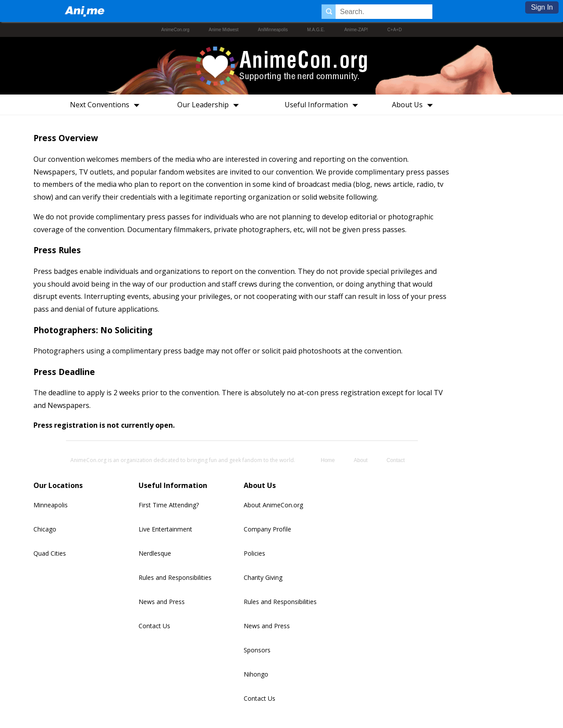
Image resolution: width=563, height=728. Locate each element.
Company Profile (267, 529)
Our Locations (58, 485)
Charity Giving (263, 577)
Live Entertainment (165, 529)
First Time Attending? (169, 505)
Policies (254, 553)
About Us (415, 105)
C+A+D (395, 30)
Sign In (542, 7)
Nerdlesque (155, 553)
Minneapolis (51, 505)
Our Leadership (211, 105)
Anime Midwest (224, 30)
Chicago (45, 529)
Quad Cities (50, 553)
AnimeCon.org (175, 30)
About (360, 460)
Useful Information (324, 105)
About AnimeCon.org (273, 505)
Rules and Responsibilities (175, 577)
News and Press (162, 602)
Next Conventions (107, 105)
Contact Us (154, 626)
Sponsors (257, 650)
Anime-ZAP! (356, 30)
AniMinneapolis (273, 30)
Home (328, 460)
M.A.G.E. (316, 30)
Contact (396, 460)
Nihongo (256, 674)
